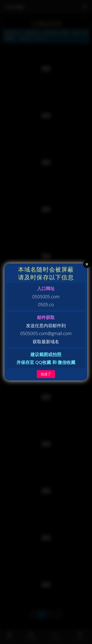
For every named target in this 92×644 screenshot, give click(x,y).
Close (87, 264)
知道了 (46, 374)
